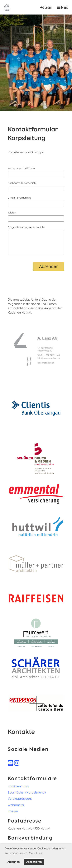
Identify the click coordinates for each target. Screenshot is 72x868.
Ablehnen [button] (14, 862)
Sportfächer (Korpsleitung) (27, 792)
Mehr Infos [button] (36, 853)
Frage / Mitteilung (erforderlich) (26, 227)
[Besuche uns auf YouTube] (10, 763)
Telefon (12, 213)
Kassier (13, 811)
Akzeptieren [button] (34, 862)
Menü (63, 7)
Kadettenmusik (18, 786)
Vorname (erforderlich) (21, 168)
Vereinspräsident (20, 799)
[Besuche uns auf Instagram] (17, 763)
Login (46, 7)
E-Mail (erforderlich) (19, 198)
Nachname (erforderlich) (22, 183)
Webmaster (16, 805)
